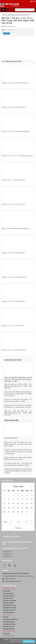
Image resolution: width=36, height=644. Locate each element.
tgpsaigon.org (7, 556)
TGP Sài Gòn (7, 591)
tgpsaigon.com (8, 554)
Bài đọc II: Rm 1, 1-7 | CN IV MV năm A (13, 180)
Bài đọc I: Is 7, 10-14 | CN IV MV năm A (13, 204)
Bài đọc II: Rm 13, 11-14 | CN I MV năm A (14, 350)
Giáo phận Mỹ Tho (8, 603)
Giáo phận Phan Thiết (9, 605)
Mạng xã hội (7, 561)
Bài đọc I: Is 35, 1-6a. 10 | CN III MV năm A (14, 277)
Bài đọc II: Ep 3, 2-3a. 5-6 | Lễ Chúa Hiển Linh (15, 83)
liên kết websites (9, 586)
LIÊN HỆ (5, 571)
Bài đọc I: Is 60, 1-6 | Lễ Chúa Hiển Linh (14, 107)
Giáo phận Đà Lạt (8, 598)
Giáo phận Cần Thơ (9, 596)
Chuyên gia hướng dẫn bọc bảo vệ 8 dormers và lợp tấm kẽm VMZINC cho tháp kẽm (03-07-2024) (18, 471)
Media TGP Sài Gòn (9, 27)
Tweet (6, 33)
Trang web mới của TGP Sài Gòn (15, 548)
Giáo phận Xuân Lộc (9, 612)
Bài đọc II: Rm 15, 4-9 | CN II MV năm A (14, 301)
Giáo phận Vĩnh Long (9, 610)
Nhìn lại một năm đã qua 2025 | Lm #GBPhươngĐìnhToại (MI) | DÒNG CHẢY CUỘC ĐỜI (18, 386)
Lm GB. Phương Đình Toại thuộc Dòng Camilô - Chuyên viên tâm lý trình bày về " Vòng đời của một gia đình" (18, 452)
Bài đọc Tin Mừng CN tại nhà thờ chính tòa (16, 15)
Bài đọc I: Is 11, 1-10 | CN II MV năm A (13, 326)
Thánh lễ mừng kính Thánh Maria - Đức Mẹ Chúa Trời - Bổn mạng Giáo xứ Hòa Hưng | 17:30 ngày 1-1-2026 (18, 379)
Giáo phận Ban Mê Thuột (10, 619)
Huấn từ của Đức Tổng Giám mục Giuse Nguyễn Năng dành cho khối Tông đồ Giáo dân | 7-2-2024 (18, 444)
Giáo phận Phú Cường (9, 608)
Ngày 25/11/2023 (9, 30)
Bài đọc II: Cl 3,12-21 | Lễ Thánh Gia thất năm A (16, 131)
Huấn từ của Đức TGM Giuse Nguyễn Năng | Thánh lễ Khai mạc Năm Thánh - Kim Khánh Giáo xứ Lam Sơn (18, 394)
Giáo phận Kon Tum (9, 627)
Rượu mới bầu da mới (11, 438)
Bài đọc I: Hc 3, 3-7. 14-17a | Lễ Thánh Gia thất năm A (18, 156)
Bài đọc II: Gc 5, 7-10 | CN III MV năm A (13, 253)
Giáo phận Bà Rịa (8, 593)
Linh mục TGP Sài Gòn (11, 537)
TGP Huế (6, 617)
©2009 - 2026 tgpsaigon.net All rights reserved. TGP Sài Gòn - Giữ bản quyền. (18, 641)
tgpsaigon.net (7, 551)
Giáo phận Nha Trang (9, 624)
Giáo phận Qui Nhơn (9, 629)
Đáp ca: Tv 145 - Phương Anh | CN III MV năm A (16, 229)
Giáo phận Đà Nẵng (9, 622)
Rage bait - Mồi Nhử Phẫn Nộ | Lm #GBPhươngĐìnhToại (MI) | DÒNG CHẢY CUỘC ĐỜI (18, 413)
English (33, 1)
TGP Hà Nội (6, 634)
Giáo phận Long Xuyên (10, 601)
